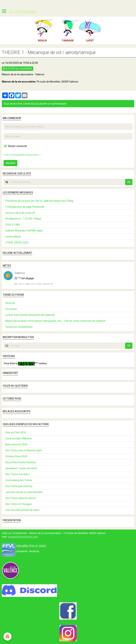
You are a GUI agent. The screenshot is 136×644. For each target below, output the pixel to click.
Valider (10, 163)
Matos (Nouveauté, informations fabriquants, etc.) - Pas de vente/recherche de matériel (55, 321)
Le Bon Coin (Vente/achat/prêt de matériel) (30, 315)
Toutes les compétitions (19, 327)
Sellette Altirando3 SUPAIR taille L (25, 231)
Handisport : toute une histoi (21, 468)
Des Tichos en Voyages (19, 504)
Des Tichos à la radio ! (18, 474)
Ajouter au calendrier (17, 69)
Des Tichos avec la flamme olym (24, 450)
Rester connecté (15, 146)
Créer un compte (11, 155)
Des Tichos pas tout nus (19, 486)
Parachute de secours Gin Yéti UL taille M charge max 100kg (39, 201)
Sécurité (10, 303)
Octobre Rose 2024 (16, 456)
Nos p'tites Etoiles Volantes (21, 462)
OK (129, 182)
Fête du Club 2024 (16, 433)
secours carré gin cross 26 (20, 213)
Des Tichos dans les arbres (21, 498)
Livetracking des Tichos (19, 480)
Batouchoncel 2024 (16, 444)
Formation (11, 309)
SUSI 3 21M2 (13, 225)
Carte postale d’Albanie (19, 438)
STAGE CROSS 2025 (17, 243)
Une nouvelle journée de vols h (23, 510)
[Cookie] (8, 637)
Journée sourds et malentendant (24, 492)
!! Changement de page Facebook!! (25, 207)
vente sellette (13, 237)
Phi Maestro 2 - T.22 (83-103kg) (23, 219)
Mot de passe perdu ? (31, 155)
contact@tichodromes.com (23, 537)
